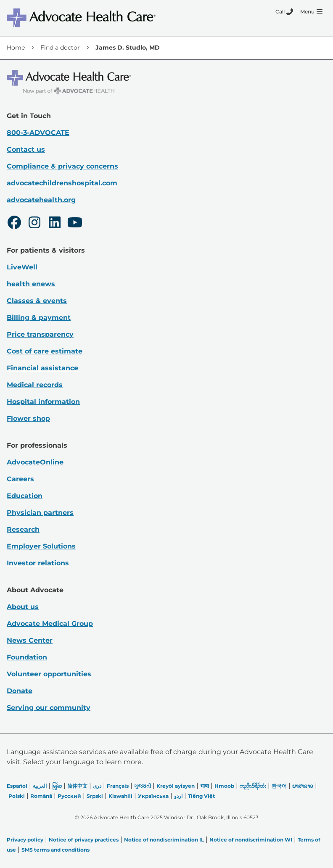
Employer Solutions (41, 546)
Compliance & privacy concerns (62, 166)
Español (17, 786)
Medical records (35, 385)
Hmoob (224, 786)
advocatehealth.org (41, 200)
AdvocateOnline (35, 462)
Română (41, 796)
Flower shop (28, 418)
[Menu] (311, 12)
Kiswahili (120, 796)
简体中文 (77, 786)
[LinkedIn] (55, 224)
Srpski (95, 796)
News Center (30, 640)
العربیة (40, 786)
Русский (69, 796)
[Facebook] (14, 224)
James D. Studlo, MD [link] (128, 47)
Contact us (26, 149)
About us (23, 607)
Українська (153, 796)
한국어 (279, 786)
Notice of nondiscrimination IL (164, 840)
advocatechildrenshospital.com (62, 183)
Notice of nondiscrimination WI (251, 840)
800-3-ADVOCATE (38, 133)
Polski (17, 796)
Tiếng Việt (201, 796)
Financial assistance (42, 368)
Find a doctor (60, 47)
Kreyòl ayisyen (176, 786)
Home (16, 47)
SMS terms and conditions (55, 850)
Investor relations (38, 563)
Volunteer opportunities (49, 674)
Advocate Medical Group (50, 624)
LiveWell (22, 267)
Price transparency (40, 334)
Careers (20, 479)
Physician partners (40, 513)
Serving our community (49, 708)
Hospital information (43, 402)
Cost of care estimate (45, 351)
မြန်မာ (57, 786)
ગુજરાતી (143, 786)
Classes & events (37, 301)
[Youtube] (75, 224)
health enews (31, 284)
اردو (178, 796)
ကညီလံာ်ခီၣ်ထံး (253, 786)
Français (118, 786)
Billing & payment (39, 318)
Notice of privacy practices (84, 840)
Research (23, 529)
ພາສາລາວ (303, 786)
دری (97, 786)
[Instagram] (34, 224)
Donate (20, 691)
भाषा (205, 786)
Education (25, 496)
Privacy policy (25, 840)
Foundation (27, 657)
